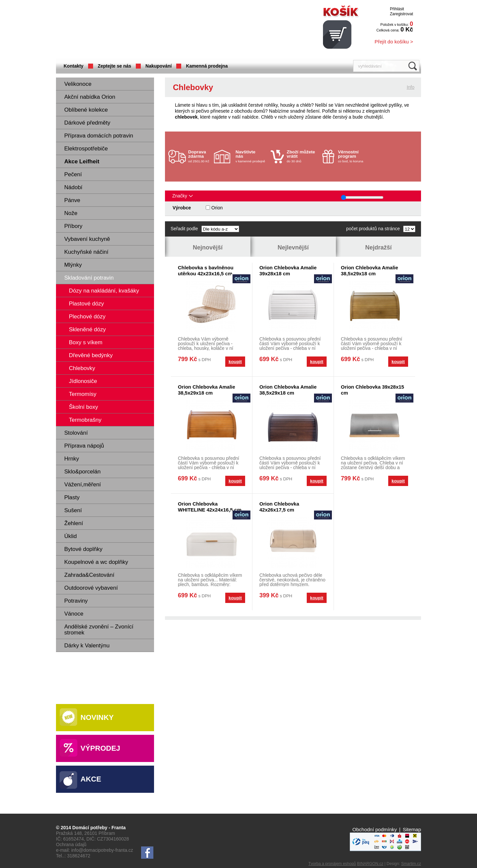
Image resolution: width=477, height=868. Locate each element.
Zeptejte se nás (114, 66)
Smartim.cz (411, 864)
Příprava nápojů (84, 446)
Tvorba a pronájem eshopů (332, 864)
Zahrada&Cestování (89, 575)
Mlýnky (73, 265)
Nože (71, 213)
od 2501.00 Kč (200, 156)
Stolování (76, 433)
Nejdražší (378, 247)
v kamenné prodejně (251, 156)
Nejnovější (208, 247)
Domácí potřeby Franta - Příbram (122, 30)
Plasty (72, 497)
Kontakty (74, 66)
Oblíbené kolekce (86, 110)
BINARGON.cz (370, 864)
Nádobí (73, 187)
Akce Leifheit (82, 162)
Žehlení (74, 523)
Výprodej (100, 748)
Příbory (73, 226)
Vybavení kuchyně (87, 239)
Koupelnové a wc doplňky (96, 562)
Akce (91, 779)
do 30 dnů (303, 156)
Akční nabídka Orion (90, 97)
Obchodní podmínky (375, 829)
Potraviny (76, 601)
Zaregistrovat (401, 14)
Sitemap (412, 829)
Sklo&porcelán (82, 472)
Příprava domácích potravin (99, 136)
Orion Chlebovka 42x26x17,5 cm (279, 507)
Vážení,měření (83, 485)
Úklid (71, 536)
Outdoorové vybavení (91, 588)
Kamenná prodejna (207, 66)
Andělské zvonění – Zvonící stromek (99, 630)
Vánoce (74, 614)
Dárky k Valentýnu (87, 646)
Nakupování (159, 66)
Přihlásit (397, 9)
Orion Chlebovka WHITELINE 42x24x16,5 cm (210, 507)
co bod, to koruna (354, 156)
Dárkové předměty (87, 123)
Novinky (97, 717)
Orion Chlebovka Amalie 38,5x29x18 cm (370, 271)
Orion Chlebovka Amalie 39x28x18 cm (288, 271)
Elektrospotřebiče (86, 149)
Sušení (73, 510)
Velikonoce (78, 84)
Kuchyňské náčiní (86, 252)
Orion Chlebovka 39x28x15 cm (372, 390)
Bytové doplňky (83, 549)
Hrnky (72, 459)
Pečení (73, 174)
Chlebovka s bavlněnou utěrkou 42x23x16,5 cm (206, 271)
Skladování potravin (89, 278)
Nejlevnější (293, 247)
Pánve (72, 200)
